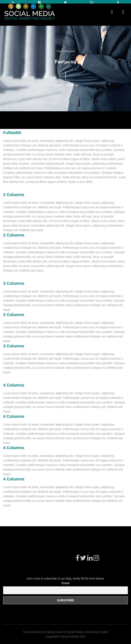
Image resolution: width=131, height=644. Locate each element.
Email (65, 583)
